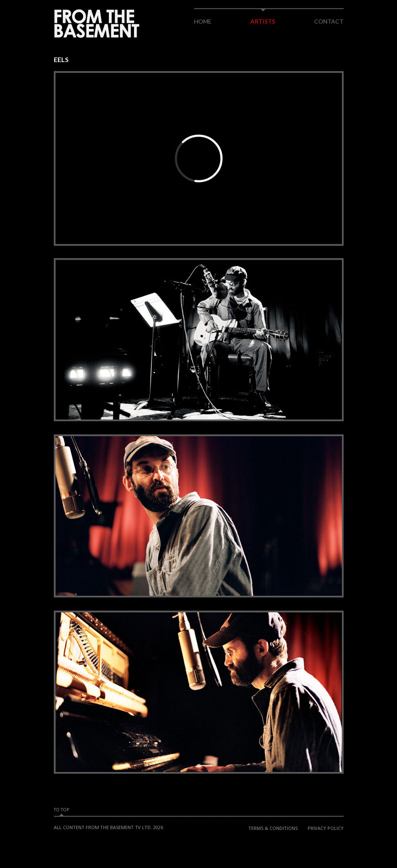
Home (203, 21)
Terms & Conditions (273, 828)
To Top (61, 810)
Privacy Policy (326, 828)
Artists (263, 21)
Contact (329, 21)
